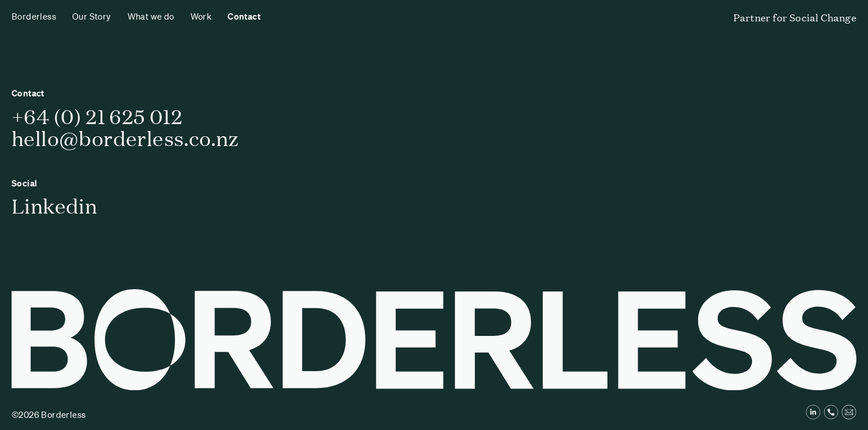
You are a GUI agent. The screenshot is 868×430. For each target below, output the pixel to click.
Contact (244, 16)
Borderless (34, 16)
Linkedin (54, 205)
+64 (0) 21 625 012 (97, 116)
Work (201, 16)
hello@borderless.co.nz (125, 138)
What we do (151, 16)
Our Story (92, 16)
